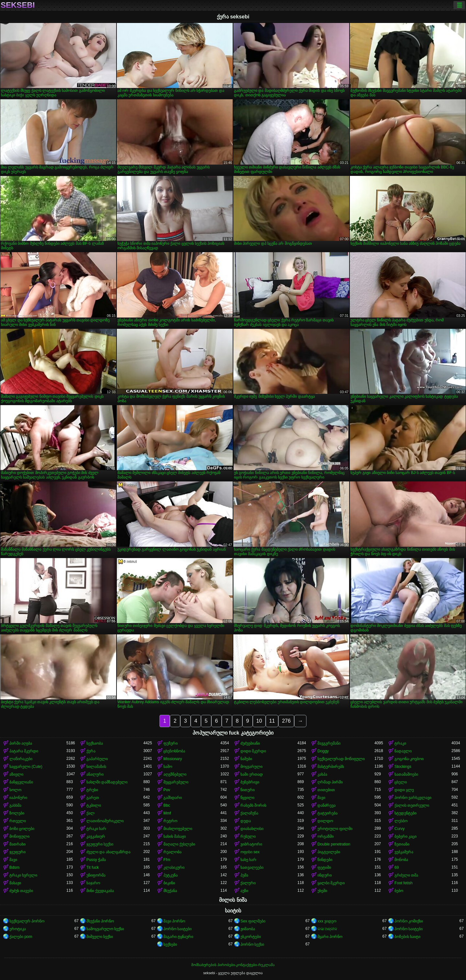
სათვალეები (252, 867)
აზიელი (16, 774)
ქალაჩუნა (249, 813)
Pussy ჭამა (96, 860)
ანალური (95, 774)
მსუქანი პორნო (100, 921)
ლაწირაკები (21, 759)
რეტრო (170, 821)
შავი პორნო (174, 921)
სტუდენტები (405, 813)
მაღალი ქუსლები (179, 844)
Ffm (167, 860)
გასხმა (15, 805)
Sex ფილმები (253, 921)
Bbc (167, 805)
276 (286, 721)
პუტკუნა (171, 875)
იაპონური (18, 798)
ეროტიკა (18, 929)
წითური (248, 790)
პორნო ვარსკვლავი (413, 798)
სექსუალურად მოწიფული (341, 759)
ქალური (248, 883)
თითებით (326, 790)
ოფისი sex (250, 852)
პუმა (244, 875)
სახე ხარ (248, 860)
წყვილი (247, 798)
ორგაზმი (326, 836)
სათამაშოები (406, 774)
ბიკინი (169, 883)
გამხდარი (173, 798)
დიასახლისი (252, 829)
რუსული (248, 836)
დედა (246, 821)
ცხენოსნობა (174, 751)
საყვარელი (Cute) (26, 767)
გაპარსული (97, 759)
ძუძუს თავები (21, 891)
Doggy (323, 751)
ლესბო (401, 821)
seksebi (18, 5)
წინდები (325, 860)
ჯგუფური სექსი (100, 844)
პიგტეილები (329, 852)
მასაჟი (15, 883)
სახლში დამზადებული (107, 782)
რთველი (18, 821)
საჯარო (93, 883)
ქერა (91, 751)
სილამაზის (96, 767)
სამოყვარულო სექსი (105, 929)
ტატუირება (327, 813)
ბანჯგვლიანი (21, 782)
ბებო (399, 891)
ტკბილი (94, 805)
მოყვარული (251, 767)
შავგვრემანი (329, 743)
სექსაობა (95, 743)
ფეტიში (324, 867)
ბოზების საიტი (407, 937)
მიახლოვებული (178, 829)
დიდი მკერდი (253, 751)
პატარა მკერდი (24, 751)
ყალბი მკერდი (331, 883)
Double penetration (334, 844)
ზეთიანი (402, 844)
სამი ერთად (252, 774)
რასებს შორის (253, 805)
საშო (168, 767)
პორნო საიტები (178, 929)
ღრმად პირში (330, 782)
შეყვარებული (176, 782)
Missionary (173, 759)
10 (259, 721)
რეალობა (172, 852)
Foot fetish (404, 883)
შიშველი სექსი (100, 937)
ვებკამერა (404, 852)
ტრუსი (92, 790)
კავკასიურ (96, 836)
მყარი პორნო (330, 937)
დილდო (325, 821)
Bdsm (14, 867)
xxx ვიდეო (327, 921)
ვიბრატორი (251, 844)
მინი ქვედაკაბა (100, 891)
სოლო (15, 790)
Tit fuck (93, 867)
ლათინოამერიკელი (105, 821)
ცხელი (401, 782)
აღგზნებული (175, 774)
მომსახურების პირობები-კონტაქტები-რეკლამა (233, 965)
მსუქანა (170, 891)
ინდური (325, 875)
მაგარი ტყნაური (178, 937)
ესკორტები (251, 937)
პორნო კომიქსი (409, 921)
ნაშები (246, 759)
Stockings (403, 767)
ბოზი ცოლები (22, 829)
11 (272, 721)
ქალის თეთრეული (412, 805)
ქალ (90, 813)
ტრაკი (400, 743)
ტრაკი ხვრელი (23, 875)
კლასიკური (174, 867)
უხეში (322, 891)
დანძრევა (327, 805)
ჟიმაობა (248, 929)
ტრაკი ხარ (96, 829)
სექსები (170, 944)
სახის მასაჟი (175, 836)
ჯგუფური (17, 852)
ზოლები (17, 813)
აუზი (244, 891)
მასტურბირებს (331, 767)
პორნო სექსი (252, 944)
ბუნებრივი (250, 782)
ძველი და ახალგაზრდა (108, 852)
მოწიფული (19, 836)
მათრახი (17, 844)
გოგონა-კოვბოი (409, 759)
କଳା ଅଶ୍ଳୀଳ (327, 929)
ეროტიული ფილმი (335, 829)
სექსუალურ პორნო (27, 921)
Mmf (167, 813)
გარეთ (93, 798)
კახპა (322, 774)
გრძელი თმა (406, 875)
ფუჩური (171, 743)
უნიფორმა (96, 875)
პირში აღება (21, 743)
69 (397, 867)
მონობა (401, 860)
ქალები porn (21, 937)
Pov (167, 790)
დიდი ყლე (404, 790)
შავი (321, 798)
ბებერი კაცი (405, 836)
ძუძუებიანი (250, 743)
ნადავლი (403, 751)
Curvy (399, 829)
